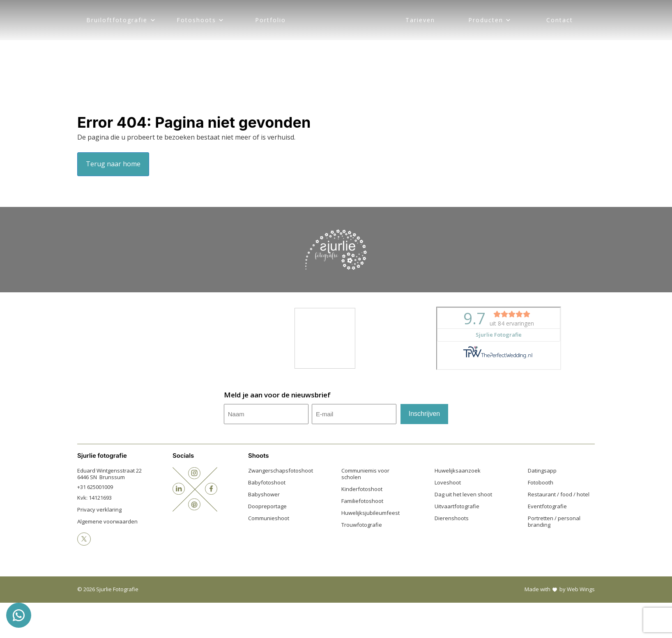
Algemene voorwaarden (107, 521)
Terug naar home (113, 164)
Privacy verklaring (99, 509)
